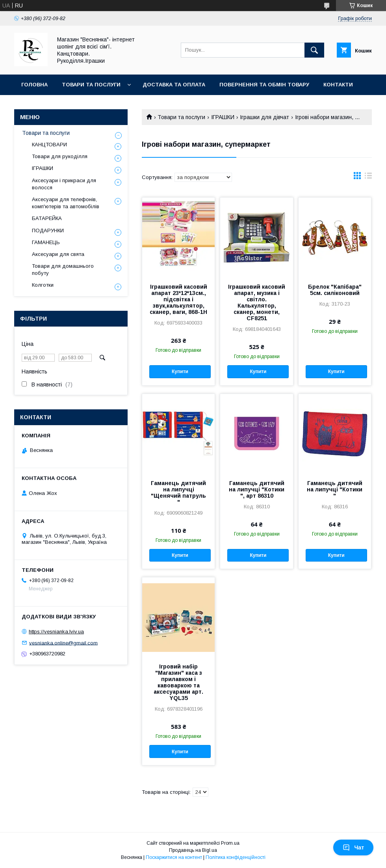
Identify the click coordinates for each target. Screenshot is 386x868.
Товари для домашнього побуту (63, 270)
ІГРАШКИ (223, 117)
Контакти (338, 85)
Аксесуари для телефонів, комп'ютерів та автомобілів (66, 203)
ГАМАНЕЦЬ (46, 242)
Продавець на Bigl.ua (193, 850)
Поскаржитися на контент (174, 857)
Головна (34, 85)
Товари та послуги (91, 85)
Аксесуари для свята (58, 254)
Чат (353, 847)
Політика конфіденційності (236, 857)
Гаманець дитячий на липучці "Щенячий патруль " (178, 493)
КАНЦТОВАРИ (49, 145)
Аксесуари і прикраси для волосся (64, 184)
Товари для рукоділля (60, 156)
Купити (180, 371)
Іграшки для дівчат (264, 117)
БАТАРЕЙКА (47, 218)
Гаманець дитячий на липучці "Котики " (335, 489)
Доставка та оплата (174, 85)
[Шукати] (314, 50)
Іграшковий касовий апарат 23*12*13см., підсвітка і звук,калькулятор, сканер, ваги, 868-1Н (178, 299)
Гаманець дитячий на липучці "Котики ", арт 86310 (257, 489)
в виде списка (368, 177)
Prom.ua (230, 843)
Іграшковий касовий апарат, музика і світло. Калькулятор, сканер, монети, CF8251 (257, 302)
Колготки (43, 285)
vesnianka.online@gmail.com (63, 643)
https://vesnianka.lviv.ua (56, 632)
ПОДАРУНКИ (48, 231)
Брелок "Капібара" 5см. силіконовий (335, 290)
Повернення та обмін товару (264, 85)
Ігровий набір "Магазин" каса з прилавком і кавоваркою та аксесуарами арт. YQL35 (178, 682)
